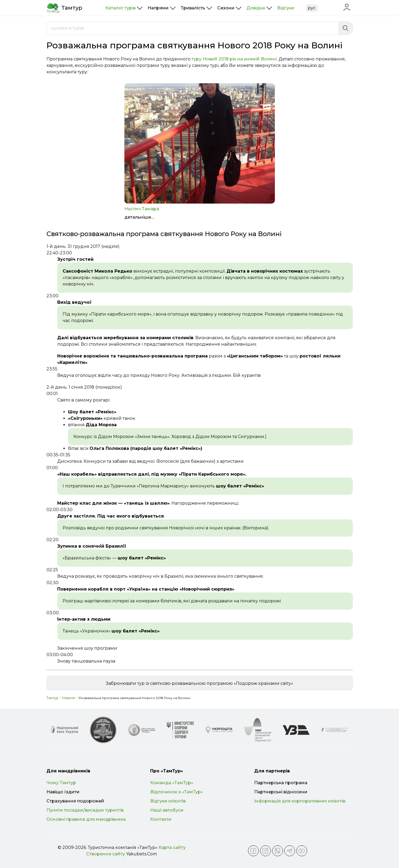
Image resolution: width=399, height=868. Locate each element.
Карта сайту (172, 847)
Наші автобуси (167, 810)
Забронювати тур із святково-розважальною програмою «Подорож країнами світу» (199, 683)
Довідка (256, 8)
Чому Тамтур (61, 783)
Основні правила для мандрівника (86, 819)
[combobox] (193, 28)
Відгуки (286, 8)
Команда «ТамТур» (172, 783)
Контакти (161, 819)
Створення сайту (106, 854)
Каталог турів (121, 8)
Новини (69, 698)
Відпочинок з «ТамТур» (177, 792)
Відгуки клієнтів (168, 801)
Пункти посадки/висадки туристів (85, 810)
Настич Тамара (142, 209)
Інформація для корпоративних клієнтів (300, 801)
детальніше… (139, 217)
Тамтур (52, 698)
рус (312, 8)
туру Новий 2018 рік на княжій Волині (234, 59)
